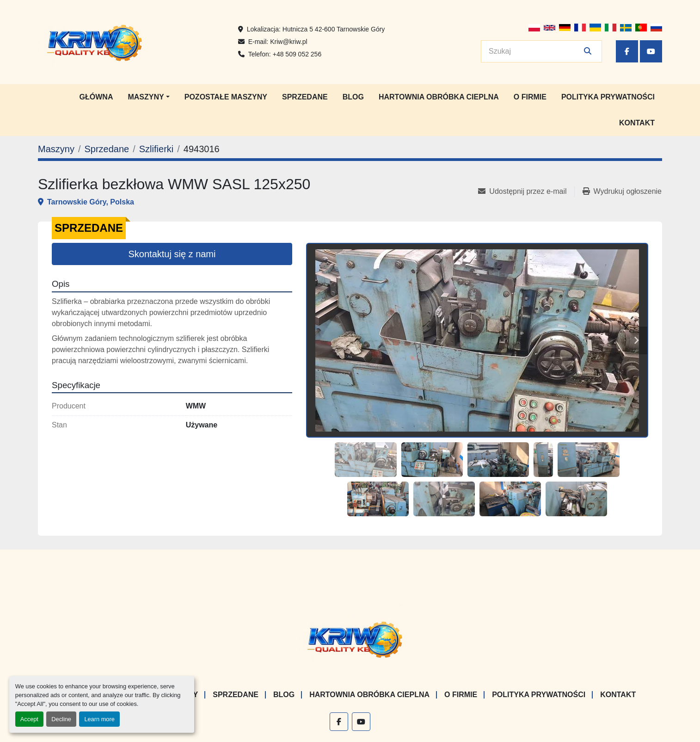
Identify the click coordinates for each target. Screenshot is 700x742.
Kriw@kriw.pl (289, 42)
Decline (61, 719)
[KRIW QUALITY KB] (350, 638)
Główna (96, 97)
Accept (29, 719)
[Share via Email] (526, 192)
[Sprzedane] (107, 149)
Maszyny (146, 97)
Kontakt (637, 123)
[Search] (535, 51)
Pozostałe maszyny (226, 97)
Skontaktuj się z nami (172, 254)
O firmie (530, 97)
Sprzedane (305, 97)
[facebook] (627, 51)
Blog (353, 97)
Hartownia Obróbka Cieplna (439, 97)
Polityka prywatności (608, 97)
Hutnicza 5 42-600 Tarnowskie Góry (334, 29)
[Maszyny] (56, 149)
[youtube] (651, 51)
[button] (148, 97)
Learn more (99, 719)
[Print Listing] (622, 192)
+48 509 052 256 (297, 54)
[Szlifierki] (156, 149)
